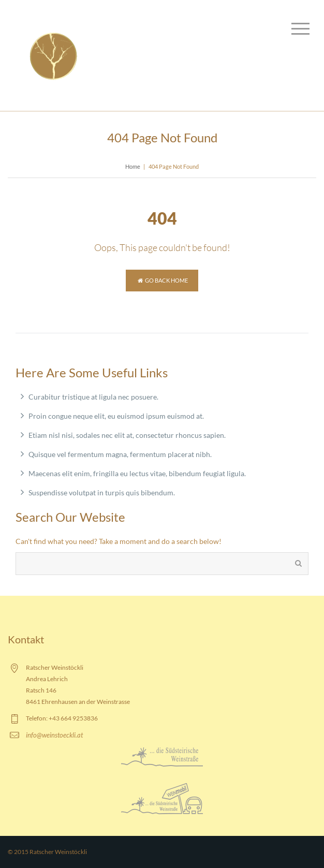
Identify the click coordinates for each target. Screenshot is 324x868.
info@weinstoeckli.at (54, 735)
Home (133, 166)
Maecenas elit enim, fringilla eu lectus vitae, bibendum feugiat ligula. (137, 473)
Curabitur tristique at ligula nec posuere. (93, 397)
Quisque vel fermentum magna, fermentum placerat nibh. (120, 454)
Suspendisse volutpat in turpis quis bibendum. (102, 492)
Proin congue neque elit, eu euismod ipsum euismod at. (116, 416)
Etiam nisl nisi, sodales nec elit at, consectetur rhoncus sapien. (127, 435)
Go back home (162, 280)
